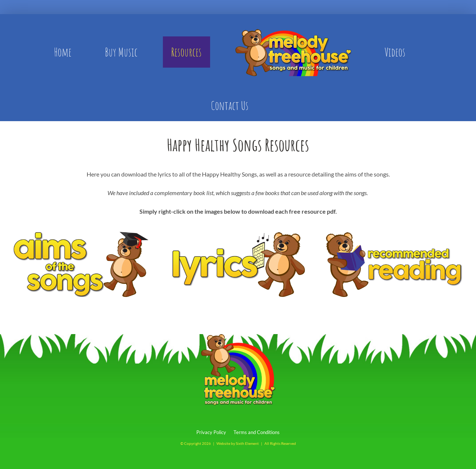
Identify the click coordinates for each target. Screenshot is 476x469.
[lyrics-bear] (238, 235)
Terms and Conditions (257, 432)
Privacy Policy (211, 432)
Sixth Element (247, 443)
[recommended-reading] (395, 235)
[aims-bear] (81, 235)
